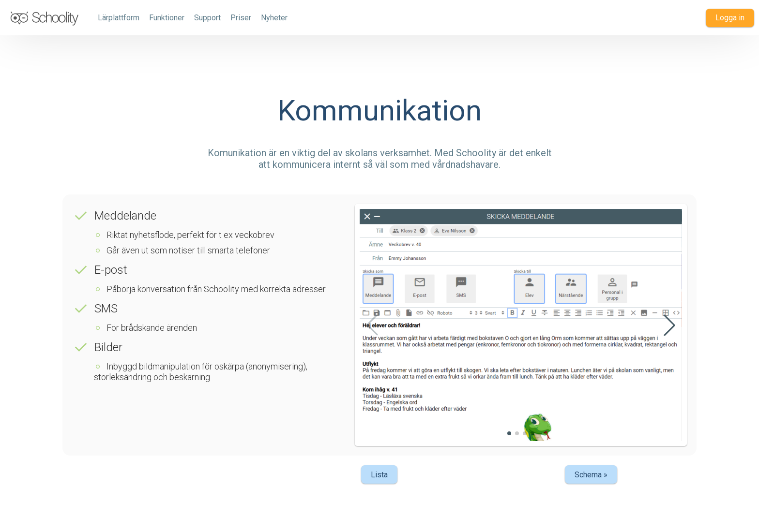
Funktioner (167, 18)
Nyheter (274, 18)
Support (207, 18)
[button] (669, 325)
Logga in (730, 18)
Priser (241, 18)
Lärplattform (119, 18)
